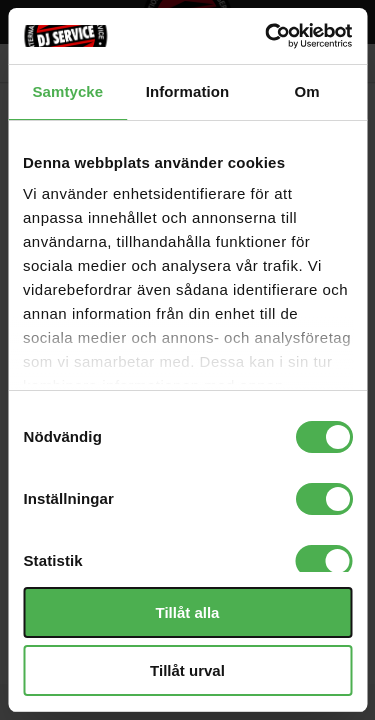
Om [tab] (307, 91)
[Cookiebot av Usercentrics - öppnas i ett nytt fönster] (267, 36)
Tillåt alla (188, 612)
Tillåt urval (187, 670)
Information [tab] (188, 91)
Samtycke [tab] (67, 91)
